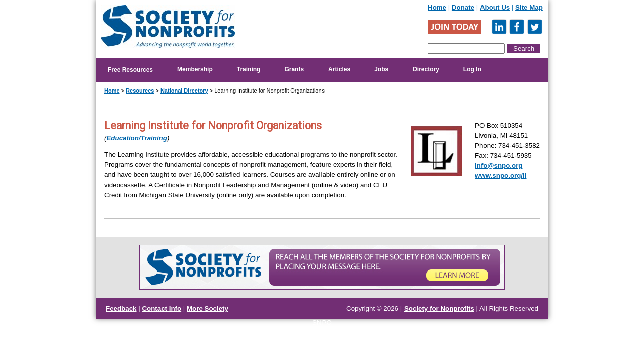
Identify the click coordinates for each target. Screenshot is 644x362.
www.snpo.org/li (501, 176)
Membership (195, 69)
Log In (472, 69)
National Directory (184, 90)
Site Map (529, 7)
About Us (495, 7)
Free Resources (130, 70)
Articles (339, 69)
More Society (208, 308)
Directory (426, 69)
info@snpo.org (499, 166)
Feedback (121, 308)
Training (249, 69)
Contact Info (162, 308)
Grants (294, 69)
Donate (463, 7)
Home (437, 7)
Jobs (381, 69)
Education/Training (136, 138)
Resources (140, 90)
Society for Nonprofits (439, 308)
